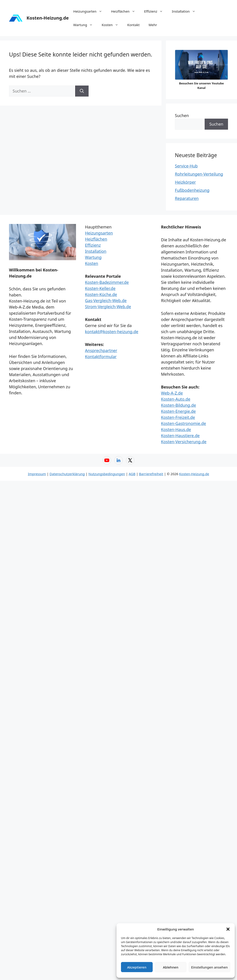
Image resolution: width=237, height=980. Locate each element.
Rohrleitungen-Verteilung (199, 174)
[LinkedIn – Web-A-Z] (118, 460)
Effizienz (156, 11)
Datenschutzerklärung (67, 474)
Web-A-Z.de (172, 393)
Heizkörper (185, 182)
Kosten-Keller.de (100, 288)
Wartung (85, 25)
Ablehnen (171, 967)
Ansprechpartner (101, 350)
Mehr (153, 25)
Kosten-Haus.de (176, 429)
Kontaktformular (101, 357)
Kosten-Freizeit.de (178, 417)
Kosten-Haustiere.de (180, 436)
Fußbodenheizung (192, 190)
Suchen (182, 115)
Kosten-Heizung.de (48, 18)
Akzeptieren (137, 967)
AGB (132, 474)
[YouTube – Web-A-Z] (107, 460)
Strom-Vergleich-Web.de (108, 307)
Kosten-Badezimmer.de (107, 282)
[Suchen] (82, 91)
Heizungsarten (90, 11)
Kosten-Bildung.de (179, 405)
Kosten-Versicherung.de (184, 442)
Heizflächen (125, 11)
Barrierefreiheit (151, 474)
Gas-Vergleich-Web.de (106, 300)
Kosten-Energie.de (178, 411)
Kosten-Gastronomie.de (183, 423)
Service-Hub (186, 166)
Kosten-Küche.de (101, 294)
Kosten (112, 25)
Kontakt (133, 25)
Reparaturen (187, 198)
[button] (228, 929)
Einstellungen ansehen (209, 967)
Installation (186, 11)
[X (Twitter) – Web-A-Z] (130, 460)
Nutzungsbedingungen (107, 474)
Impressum (37, 474)
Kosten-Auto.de (176, 399)
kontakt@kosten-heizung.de (112, 332)
